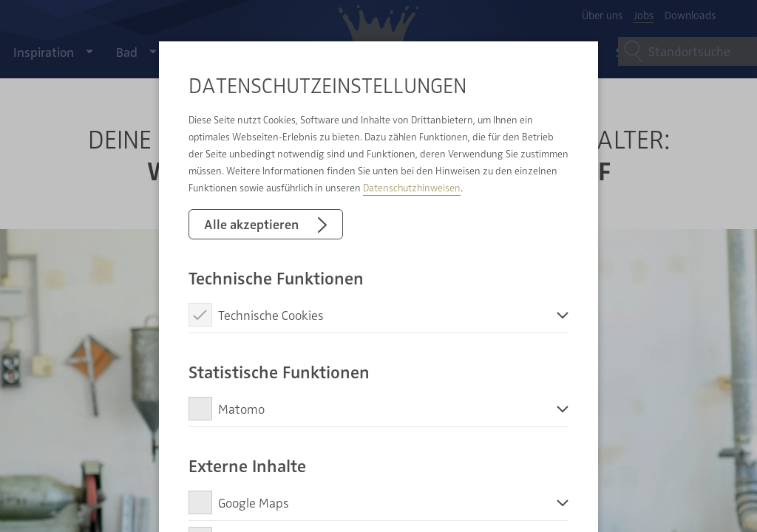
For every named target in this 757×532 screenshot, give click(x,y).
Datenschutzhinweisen (412, 187)
